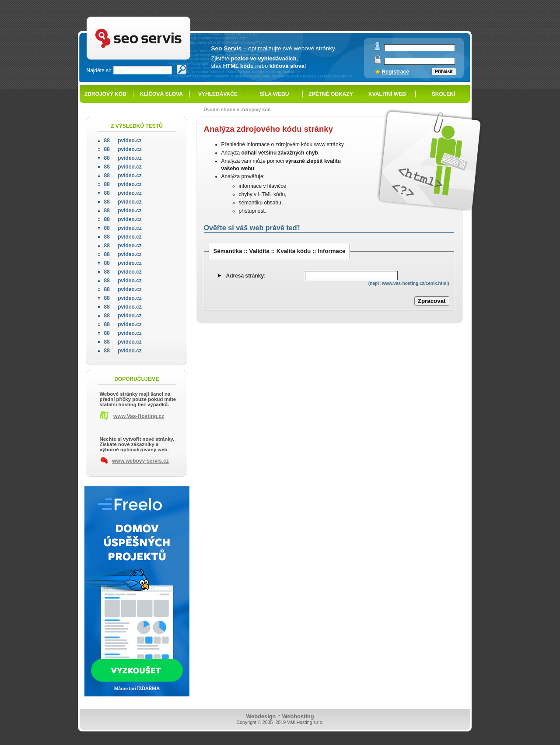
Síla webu (275, 94)
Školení (443, 94)
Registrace (396, 72)
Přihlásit (444, 72)
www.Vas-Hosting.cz (139, 416)
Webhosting (298, 716)
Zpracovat (432, 301)
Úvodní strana (220, 109)
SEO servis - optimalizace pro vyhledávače (157, 18)
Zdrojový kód (105, 94)
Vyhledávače (218, 94)
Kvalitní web (387, 94)
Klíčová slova (161, 94)
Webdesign (261, 716)
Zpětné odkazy (331, 94)
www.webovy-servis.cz (140, 461)
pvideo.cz (123, 141)
